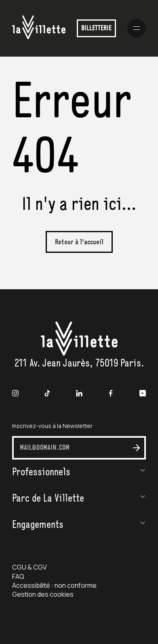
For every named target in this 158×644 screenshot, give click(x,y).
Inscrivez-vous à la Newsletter (52, 426)
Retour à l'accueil (79, 242)
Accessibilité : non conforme (55, 585)
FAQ (18, 576)
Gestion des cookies (43, 594)
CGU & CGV (29, 567)
